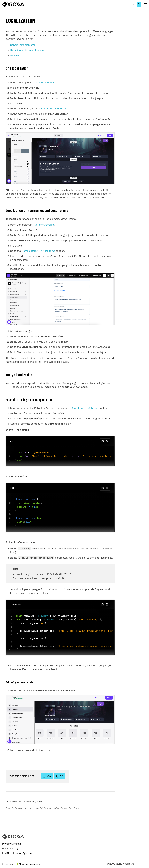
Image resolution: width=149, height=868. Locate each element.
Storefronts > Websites (54, 109)
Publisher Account (44, 83)
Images (15, 55)
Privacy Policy (10, 849)
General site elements (23, 45)
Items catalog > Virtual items (38, 251)
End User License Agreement (19, 853)
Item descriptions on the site (27, 50)
